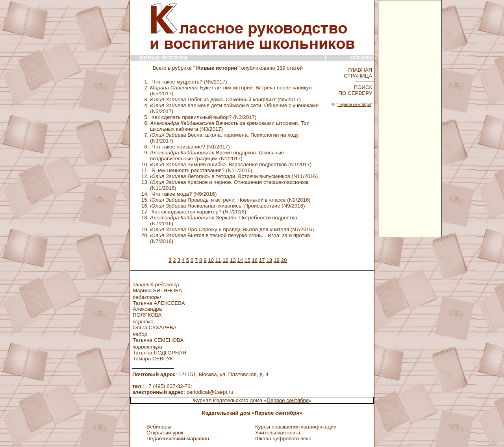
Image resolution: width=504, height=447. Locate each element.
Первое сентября (354, 104)
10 (211, 260)
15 (247, 260)
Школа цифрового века (283, 439)
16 (255, 260)
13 (233, 260)
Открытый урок (165, 433)
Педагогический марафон (178, 439)
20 (284, 260)
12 (225, 260)
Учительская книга (278, 433)
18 (269, 260)
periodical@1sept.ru (210, 392)
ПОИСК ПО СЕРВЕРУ (356, 90)
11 (218, 260)
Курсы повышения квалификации (296, 427)
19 (277, 260)
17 (262, 260)
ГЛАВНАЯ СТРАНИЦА (359, 73)
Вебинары (159, 427)
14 (240, 260)
